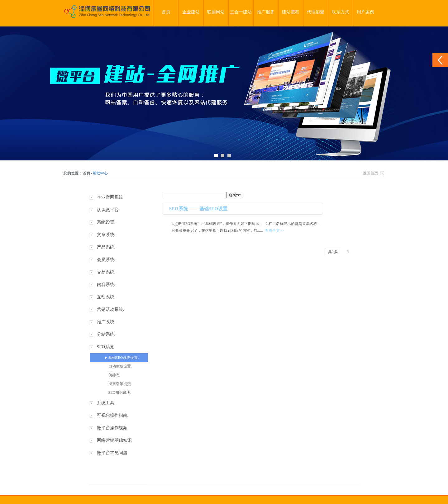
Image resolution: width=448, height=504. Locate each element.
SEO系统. (106, 347)
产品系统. (106, 247)
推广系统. (106, 322)
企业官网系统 (110, 197)
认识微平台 (108, 210)
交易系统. (106, 272)
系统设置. (106, 222)
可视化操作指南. (113, 415)
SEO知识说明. (120, 392)
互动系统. (106, 297)
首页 (166, 12)
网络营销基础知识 (114, 440)
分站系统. (106, 334)
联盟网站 (216, 12)
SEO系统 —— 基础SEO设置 (198, 209)
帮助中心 (100, 173)
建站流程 (291, 12)
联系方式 (341, 12)
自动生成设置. (120, 366)
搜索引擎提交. (120, 384)
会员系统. (106, 260)
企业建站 (191, 12)
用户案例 (365, 12)
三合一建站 (241, 12)
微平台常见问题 (112, 453)
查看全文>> (274, 231)
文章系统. (106, 235)
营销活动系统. (111, 309)
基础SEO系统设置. (124, 358)
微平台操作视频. (113, 428)
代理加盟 (316, 12)
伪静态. (114, 375)
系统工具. (106, 403)
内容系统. (106, 285)
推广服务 (266, 12)
